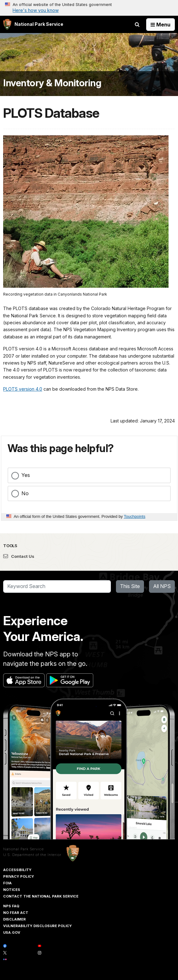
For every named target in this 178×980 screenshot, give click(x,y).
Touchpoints (135, 516)
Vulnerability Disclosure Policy (37, 926)
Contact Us (19, 556)
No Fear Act (16, 913)
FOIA (7, 883)
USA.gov (12, 932)
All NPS (162, 586)
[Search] (57, 586)
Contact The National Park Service (41, 896)
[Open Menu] (161, 25)
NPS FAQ (11, 906)
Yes (26, 475)
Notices (12, 890)
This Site (130, 586)
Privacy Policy (19, 876)
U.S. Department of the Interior (32, 855)
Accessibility (17, 870)
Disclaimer (14, 919)
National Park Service (23, 849)
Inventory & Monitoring (52, 83)
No (25, 493)
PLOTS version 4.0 (23, 389)
